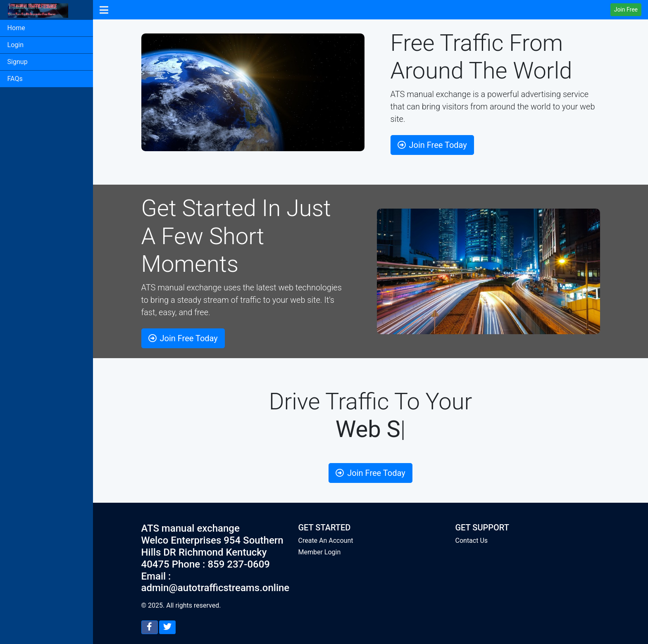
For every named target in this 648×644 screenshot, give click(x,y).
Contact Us (472, 541)
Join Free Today (432, 145)
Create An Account (326, 541)
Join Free (626, 10)
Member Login (320, 552)
